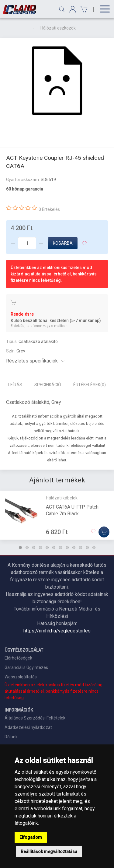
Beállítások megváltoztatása (49, 852)
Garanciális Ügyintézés (26, 667)
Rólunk (11, 737)
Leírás (15, 385)
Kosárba (63, 243)
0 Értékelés (49, 209)
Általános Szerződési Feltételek (35, 718)
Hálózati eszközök (58, 28)
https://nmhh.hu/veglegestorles (57, 631)
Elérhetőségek (18, 658)
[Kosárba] (104, 532)
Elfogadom (31, 837)
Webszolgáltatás (21, 677)
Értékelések (90, 385)
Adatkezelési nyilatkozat (28, 727)
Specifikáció (48, 385)
